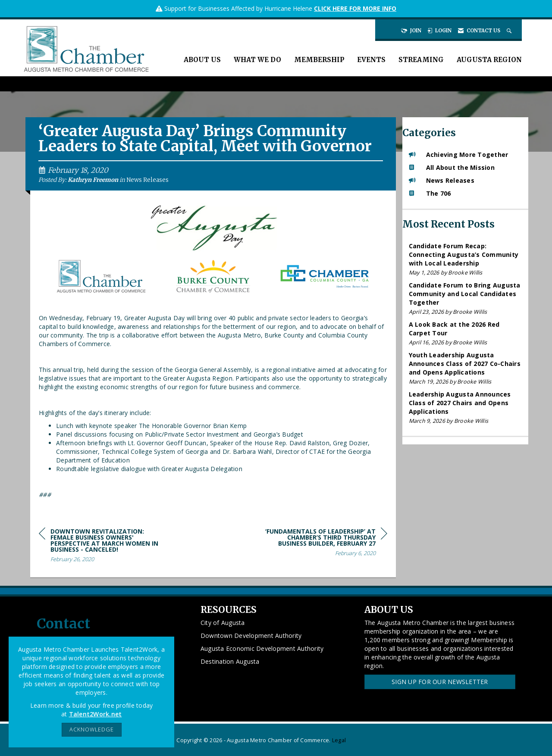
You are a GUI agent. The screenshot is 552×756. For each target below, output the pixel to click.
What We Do (257, 60)
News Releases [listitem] (442, 180)
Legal (339, 740)
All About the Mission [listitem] (452, 167)
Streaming (421, 60)
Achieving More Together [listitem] (459, 155)
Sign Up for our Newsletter (440, 682)
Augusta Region (489, 60)
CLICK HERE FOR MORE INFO (355, 8)
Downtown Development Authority (251, 636)
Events (371, 60)
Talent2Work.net (96, 714)
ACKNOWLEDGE (92, 729)
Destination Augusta (230, 661)
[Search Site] (510, 31)
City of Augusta (223, 623)
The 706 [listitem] (430, 193)
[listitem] (466, 259)
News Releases (147, 180)
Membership (319, 60)
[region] (323, 544)
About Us (202, 60)
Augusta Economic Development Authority (262, 648)
